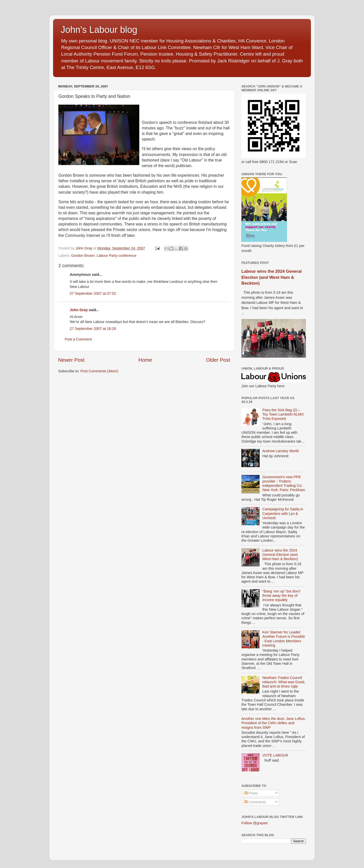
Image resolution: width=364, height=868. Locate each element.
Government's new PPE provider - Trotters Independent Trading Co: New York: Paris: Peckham (284, 484)
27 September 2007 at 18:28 (93, 329)
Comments (255, 802)
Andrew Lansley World (281, 451)
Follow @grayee (255, 823)
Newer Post (71, 360)
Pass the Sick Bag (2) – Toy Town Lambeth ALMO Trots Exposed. (283, 414)
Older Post (218, 360)
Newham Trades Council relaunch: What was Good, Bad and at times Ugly (284, 682)
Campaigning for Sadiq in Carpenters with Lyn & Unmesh (283, 513)
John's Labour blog (99, 30)
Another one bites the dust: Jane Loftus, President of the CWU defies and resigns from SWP (274, 723)
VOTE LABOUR (275, 755)
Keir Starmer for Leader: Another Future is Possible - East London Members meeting (284, 639)
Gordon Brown (83, 256)
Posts (251, 793)
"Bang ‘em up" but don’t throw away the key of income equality (281, 596)
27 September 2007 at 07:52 (93, 293)
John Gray (79, 310)
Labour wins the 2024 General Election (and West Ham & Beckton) (271, 277)
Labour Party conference (117, 256)
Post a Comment (78, 339)
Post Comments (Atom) (99, 371)
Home (145, 360)
